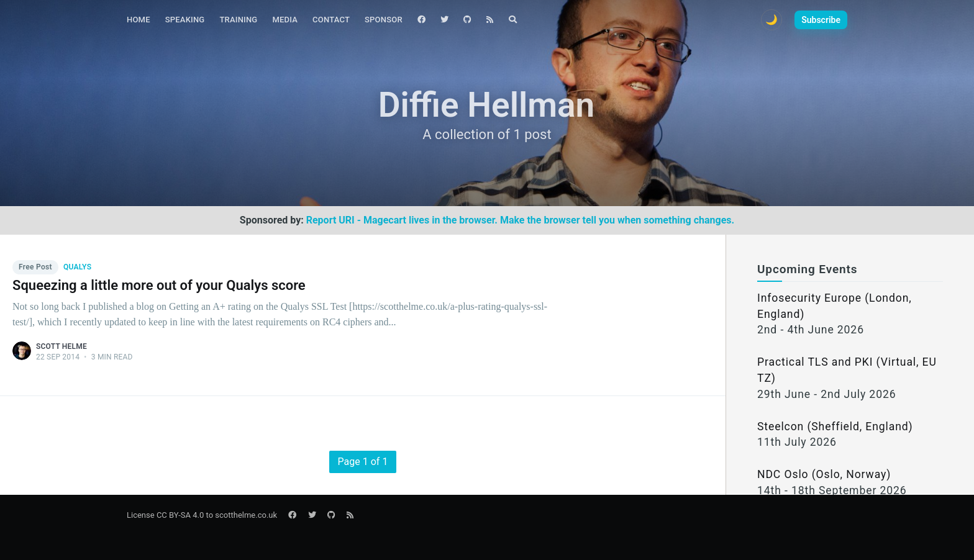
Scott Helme (61, 346)
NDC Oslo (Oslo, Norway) (824, 474)
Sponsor (384, 20)
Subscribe (821, 20)
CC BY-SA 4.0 (180, 515)
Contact (331, 20)
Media (285, 20)
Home (139, 20)
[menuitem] (139, 20)
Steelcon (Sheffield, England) (835, 427)
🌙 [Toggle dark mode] (771, 20)
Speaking (185, 20)
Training (238, 20)
